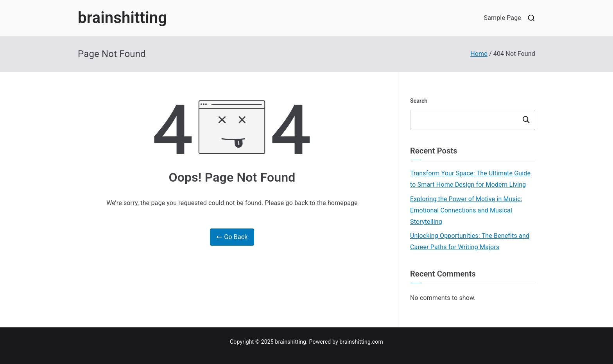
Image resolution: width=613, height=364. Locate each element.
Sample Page (502, 18)
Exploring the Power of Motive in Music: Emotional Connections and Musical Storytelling (466, 210)
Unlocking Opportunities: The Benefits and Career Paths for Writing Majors (470, 241)
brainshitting (122, 18)
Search (419, 101)
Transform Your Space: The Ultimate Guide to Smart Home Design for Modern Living (470, 179)
